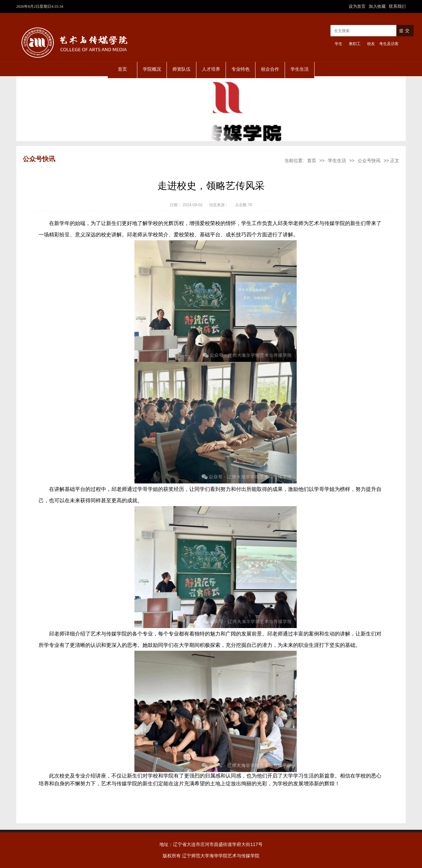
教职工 (355, 44)
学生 (339, 44)
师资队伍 (181, 69)
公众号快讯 (369, 161)
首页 (122, 69)
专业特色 (241, 69)
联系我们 (397, 6)
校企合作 (270, 69)
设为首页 (358, 6)
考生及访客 (389, 44)
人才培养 (211, 69)
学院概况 (152, 69)
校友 (371, 44)
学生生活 (300, 69)
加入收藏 (378, 6)
